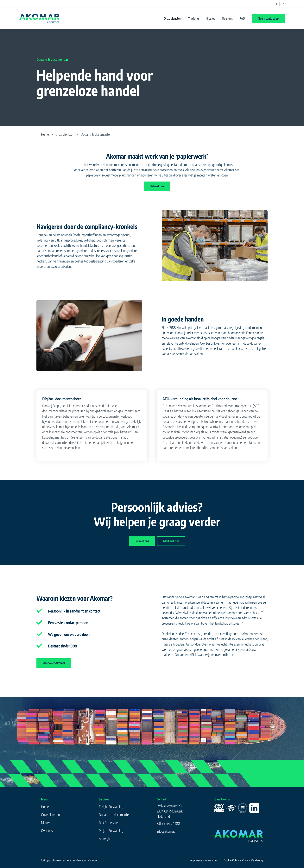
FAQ (242, 18)
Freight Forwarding (111, 807)
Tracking (193, 18)
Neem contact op (268, 18)
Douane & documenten (96, 134)
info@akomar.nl (167, 831)
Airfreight (105, 838)
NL (276, 4)
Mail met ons (171, 541)
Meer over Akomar (54, 663)
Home (45, 134)
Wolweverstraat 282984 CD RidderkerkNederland (170, 811)
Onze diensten (172, 18)
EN (283, 4)
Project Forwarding (111, 830)
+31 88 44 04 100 (168, 823)
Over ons (227, 18)
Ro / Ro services (109, 822)
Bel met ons (157, 186)
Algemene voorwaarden (204, 860)
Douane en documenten (115, 815)
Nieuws (210, 18)
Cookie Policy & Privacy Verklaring (243, 860)
